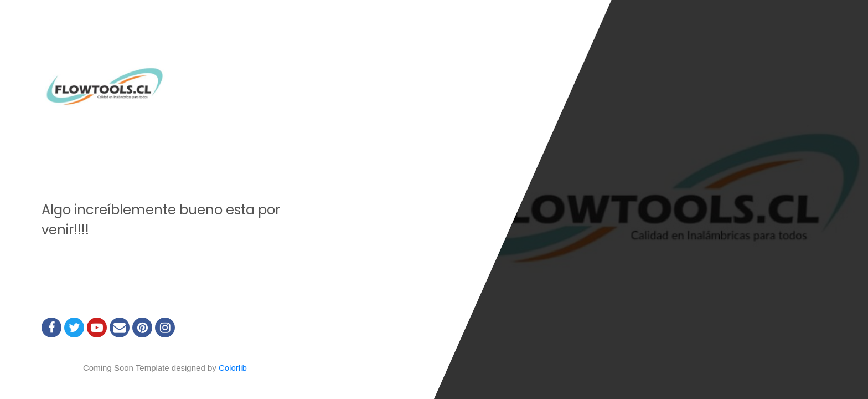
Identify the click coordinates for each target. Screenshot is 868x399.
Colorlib (233, 368)
